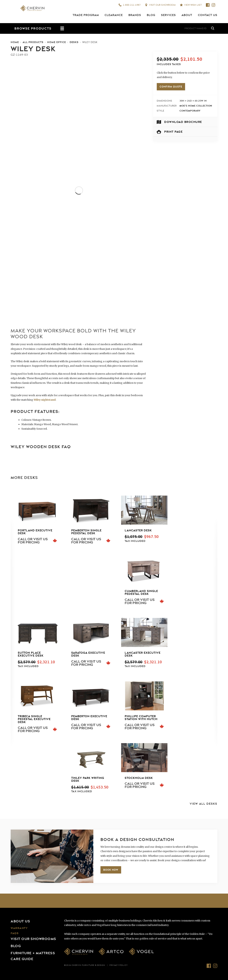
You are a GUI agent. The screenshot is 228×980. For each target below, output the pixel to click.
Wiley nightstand (45, 400)
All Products (33, 42)
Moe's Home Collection (196, 106)
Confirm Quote (171, 87)
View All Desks (204, 804)
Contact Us (208, 15)
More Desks (24, 478)
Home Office (57, 42)
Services (168, 15)
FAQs (15, 933)
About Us (20, 921)
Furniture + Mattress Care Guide (33, 956)
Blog (151, 15)
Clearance (114, 15)
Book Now (111, 870)
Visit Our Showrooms (33, 939)
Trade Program (86, 15)
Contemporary (190, 111)
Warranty (19, 928)
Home (15, 42)
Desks (74, 42)
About (187, 15)
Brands (135, 15)
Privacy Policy (119, 965)
